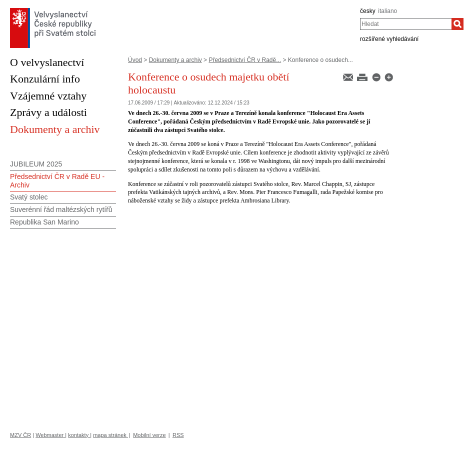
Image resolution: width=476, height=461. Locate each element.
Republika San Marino (44, 222)
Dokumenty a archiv (175, 60)
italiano (387, 11)
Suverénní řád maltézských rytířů (61, 209)
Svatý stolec (29, 197)
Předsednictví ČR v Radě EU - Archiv (57, 181)
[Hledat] (457, 24)
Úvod (135, 60)
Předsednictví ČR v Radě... (245, 60)
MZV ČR (20, 435)
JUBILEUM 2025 (36, 164)
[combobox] (406, 24)
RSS (178, 435)
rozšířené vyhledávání (389, 39)
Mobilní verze (149, 435)
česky (368, 11)
